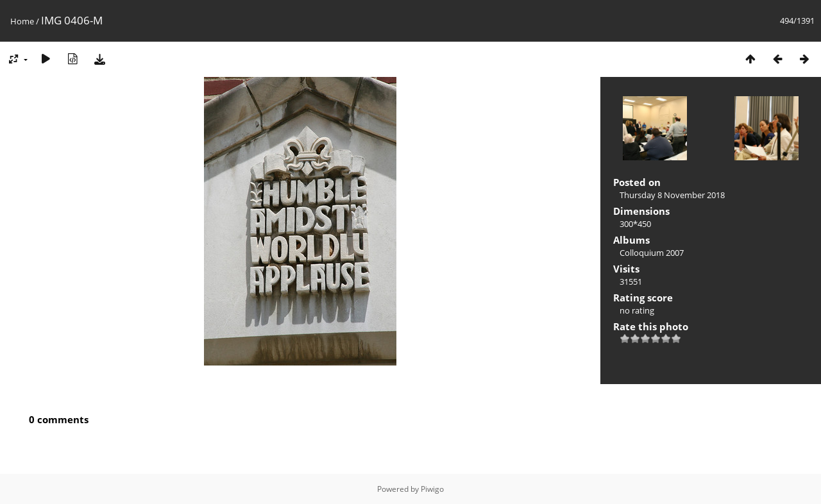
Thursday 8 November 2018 (672, 195)
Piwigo (432, 489)
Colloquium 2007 (652, 253)
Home (22, 21)
